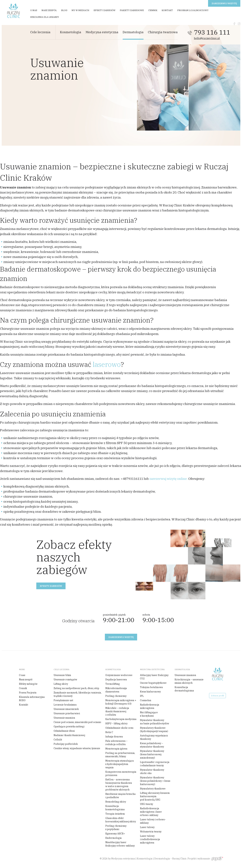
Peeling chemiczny (116, 696)
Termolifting (113, 684)
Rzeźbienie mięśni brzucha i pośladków (120, 796)
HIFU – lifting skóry (116, 724)
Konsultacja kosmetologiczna (115, 808)
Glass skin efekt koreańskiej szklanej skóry (121, 820)
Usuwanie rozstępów (65, 680)
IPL (142, 696)
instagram (239, 24)
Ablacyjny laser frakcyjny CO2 (154, 677)
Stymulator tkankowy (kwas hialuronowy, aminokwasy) (152, 754)
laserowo (107, 364)
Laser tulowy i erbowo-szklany (153, 821)
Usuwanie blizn (62, 675)
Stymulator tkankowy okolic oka (152, 771)
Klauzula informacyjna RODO (32, 699)
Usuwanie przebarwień (67, 713)
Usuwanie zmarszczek (66, 709)
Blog (64, 10)
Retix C (109, 732)
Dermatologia (133, 32)
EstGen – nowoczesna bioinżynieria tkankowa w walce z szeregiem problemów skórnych (119, 785)
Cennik (153, 10)
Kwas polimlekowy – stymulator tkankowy (152, 745)
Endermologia (114, 838)
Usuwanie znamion (64, 718)
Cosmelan (146, 700)
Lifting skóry (61, 684)
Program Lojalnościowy (193, 10)
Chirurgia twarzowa (163, 32)
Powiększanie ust (63, 700)
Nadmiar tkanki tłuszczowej (69, 735)
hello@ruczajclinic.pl (207, 38)
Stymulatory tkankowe (153, 789)
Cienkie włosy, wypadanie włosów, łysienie (77, 748)
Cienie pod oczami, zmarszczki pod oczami (77, 722)
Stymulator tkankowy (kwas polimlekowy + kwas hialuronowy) (155, 781)
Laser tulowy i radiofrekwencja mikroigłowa (150, 839)
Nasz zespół (49, 10)
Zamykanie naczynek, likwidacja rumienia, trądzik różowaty (78, 694)
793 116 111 (212, 32)
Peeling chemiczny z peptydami (116, 828)
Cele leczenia (40, 32)
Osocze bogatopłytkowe (153, 683)
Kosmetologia (71, 32)
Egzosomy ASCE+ (115, 834)
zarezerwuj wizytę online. (168, 479)
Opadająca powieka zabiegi (69, 727)
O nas (34, 10)
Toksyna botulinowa (151, 687)
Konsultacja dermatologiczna (184, 689)
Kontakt (167, 10)
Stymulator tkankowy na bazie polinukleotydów (155, 722)
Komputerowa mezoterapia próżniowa (121, 774)
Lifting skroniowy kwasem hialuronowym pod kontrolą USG (155, 796)
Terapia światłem (115, 814)
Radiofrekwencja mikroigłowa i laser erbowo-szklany (151, 812)
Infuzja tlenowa (114, 737)
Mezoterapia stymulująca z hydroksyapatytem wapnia (120, 764)
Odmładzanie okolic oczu (119, 728)
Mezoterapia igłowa (116, 749)
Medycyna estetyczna (102, 32)
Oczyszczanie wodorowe (119, 675)
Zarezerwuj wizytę (224, 3)
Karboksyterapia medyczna (121, 719)
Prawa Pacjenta (28, 693)
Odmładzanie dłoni (64, 731)
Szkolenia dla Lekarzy (45, 17)
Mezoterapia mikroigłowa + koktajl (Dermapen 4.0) (121, 702)
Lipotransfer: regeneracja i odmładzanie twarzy (155, 764)
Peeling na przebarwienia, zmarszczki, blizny (120, 755)
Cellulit (58, 740)
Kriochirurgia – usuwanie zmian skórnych (189, 681)
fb (234, 24)
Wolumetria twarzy (151, 832)
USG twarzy (147, 804)
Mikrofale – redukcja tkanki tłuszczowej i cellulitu (117, 711)
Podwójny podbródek (66, 744)
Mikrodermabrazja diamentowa (116, 690)
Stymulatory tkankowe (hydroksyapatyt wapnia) (154, 730)
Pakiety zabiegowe (132, 10)
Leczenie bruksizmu (65, 705)
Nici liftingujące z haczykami (149, 714)
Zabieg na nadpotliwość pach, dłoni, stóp (76, 688)
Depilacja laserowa (116, 680)
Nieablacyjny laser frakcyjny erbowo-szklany (120, 844)
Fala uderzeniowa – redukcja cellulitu (116, 743)
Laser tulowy (147, 827)
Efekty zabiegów (105, 10)
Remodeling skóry (116, 802)
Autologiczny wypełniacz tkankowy (154, 737)
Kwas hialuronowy (150, 692)
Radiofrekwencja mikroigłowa (150, 706)
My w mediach (80, 10)
